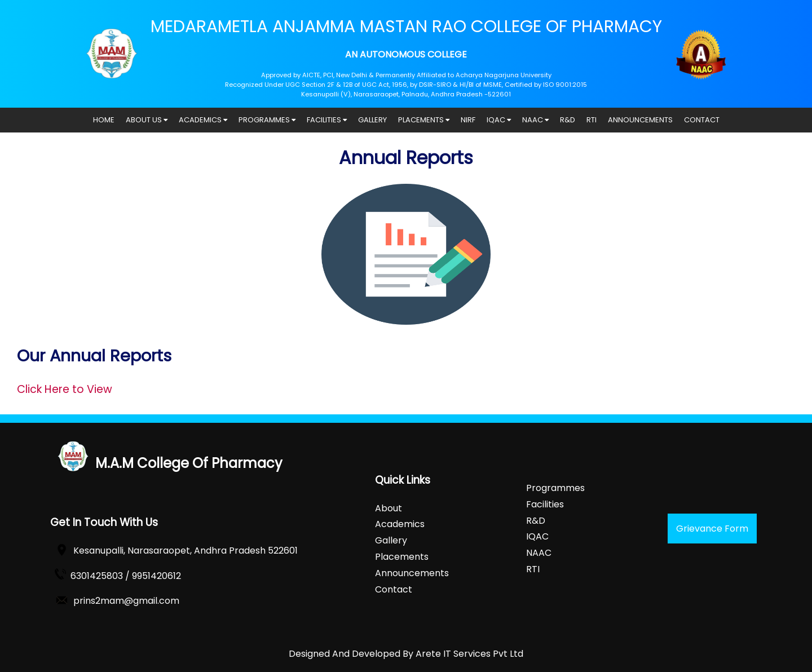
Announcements (412, 573)
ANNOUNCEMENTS (640, 120)
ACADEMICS (203, 120)
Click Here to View (65, 389)
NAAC (535, 120)
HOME (104, 120)
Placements (402, 557)
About (389, 508)
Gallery (391, 540)
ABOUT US (147, 120)
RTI (592, 120)
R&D (568, 120)
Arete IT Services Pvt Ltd (469, 654)
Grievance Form (712, 529)
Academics (400, 524)
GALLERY (372, 120)
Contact (394, 589)
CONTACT (702, 120)
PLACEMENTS (424, 120)
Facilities (545, 504)
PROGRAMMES (267, 120)
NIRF (468, 120)
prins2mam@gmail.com (126, 601)
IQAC (499, 120)
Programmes (555, 488)
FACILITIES (327, 120)
